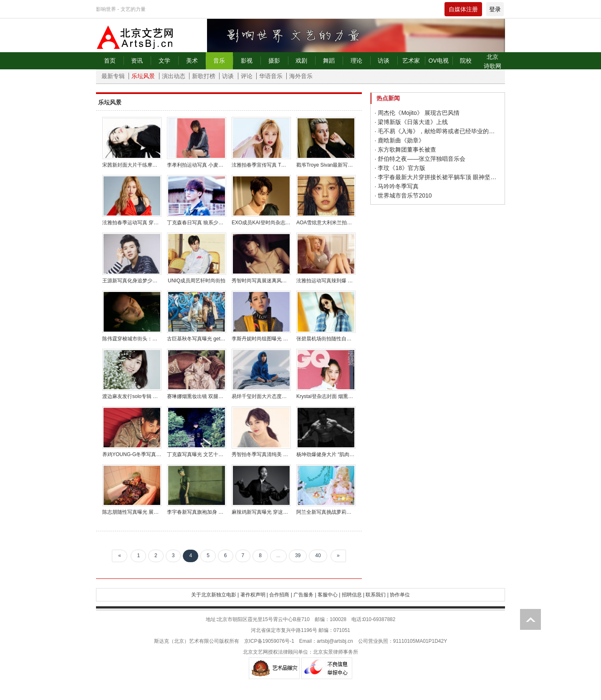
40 (318, 555)
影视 (247, 61)
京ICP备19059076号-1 (269, 641)
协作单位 (400, 595)
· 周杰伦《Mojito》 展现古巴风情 (417, 113)
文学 (164, 61)
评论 (247, 76)
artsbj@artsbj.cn (335, 641)
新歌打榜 (204, 76)
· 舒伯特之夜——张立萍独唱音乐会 (420, 159)
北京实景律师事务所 (336, 652)
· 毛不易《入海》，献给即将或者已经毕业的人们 (438, 131)
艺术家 (411, 61)
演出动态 (174, 76)
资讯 (137, 61)
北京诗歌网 (492, 61)
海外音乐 (301, 76)
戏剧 (301, 61)
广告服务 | (305, 595)
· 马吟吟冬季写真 (397, 186)
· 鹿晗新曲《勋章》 (400, 140)
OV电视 (439, 61)
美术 (192, 61)
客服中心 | (329, 595)
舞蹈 (329, 61)
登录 (495, 9)
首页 (110, 61)
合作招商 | (280, 595)
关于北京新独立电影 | (215, 595)
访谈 (384, 61)
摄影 (274, 61)
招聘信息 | (353, 595)
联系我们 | (377, 595)
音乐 (219, 61)
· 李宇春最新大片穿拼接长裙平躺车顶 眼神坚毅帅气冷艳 (438, 177)
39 (298, 555)
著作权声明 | (254, 595)
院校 (466, 61)
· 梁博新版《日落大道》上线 (412, 122)
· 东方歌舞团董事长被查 (406, 150)
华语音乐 (271, 76)
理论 (356, 61)
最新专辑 (113, 76)
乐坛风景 (143, 76)
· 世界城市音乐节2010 (403, 195)
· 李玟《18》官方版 (400, 168)
